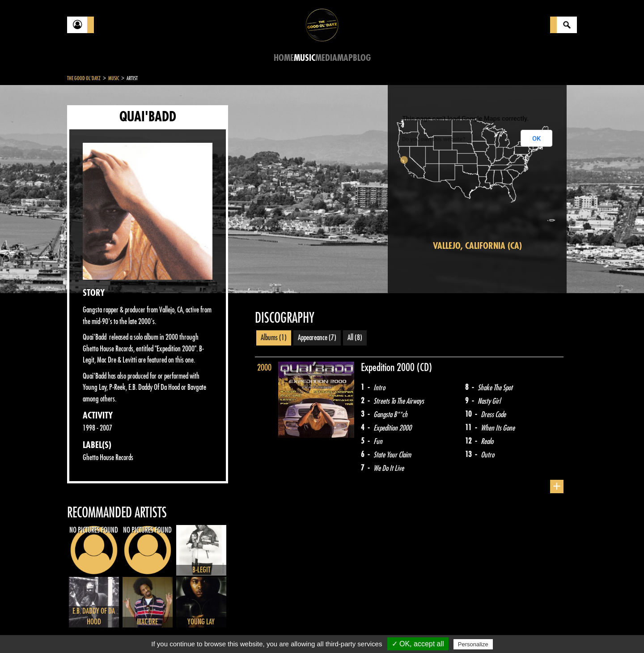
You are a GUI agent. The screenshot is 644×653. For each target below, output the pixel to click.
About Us (179, 631)
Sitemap (215, 631)
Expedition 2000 (389, 367)
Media (326, 58)
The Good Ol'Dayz (84, 78)
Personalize (473, 644)
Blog (362, 58)
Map (345, 58)
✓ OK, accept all (418, 644)
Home (284, 58)
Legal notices (137, 631)
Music (305, 58)
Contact (89, 630)
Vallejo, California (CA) (477, 246)
